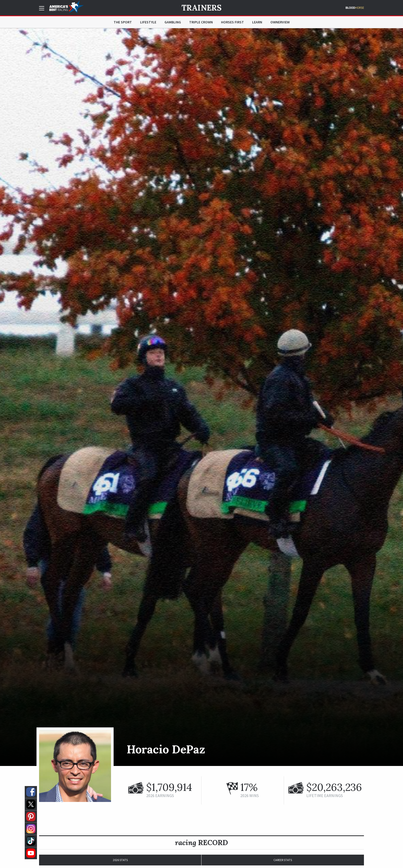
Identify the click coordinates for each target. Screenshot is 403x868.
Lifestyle (148, 22)
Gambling (173, 22)
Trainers (201, 8)
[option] (201, 397)
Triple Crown (201, 22)
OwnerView (280, 22)
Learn (257, 22)
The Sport (123, 22)
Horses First (232, 22)
